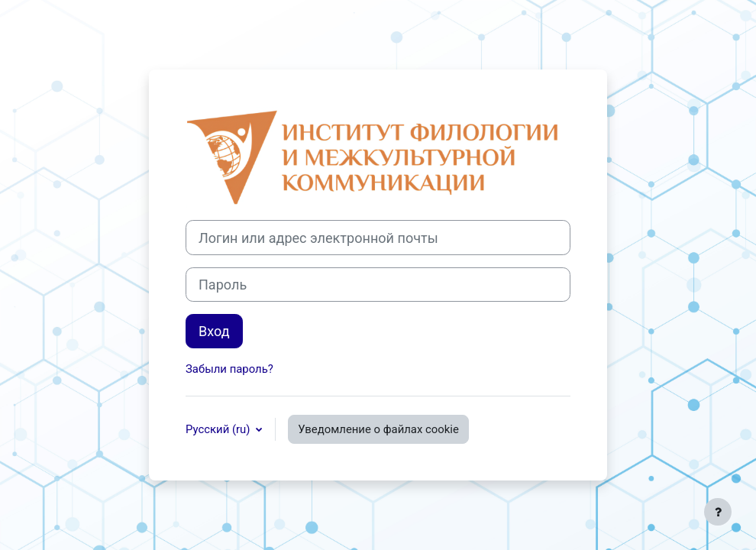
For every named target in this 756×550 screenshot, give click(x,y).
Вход (214, 331)
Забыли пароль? (229, 369)
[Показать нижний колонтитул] (718, 512)
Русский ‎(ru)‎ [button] (219, 429)
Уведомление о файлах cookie (378, 429)
